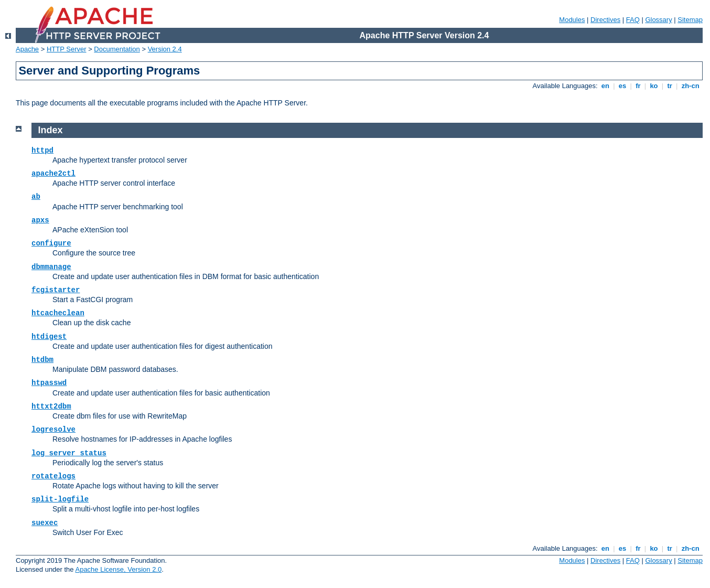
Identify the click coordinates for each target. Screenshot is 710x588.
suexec (45, 523)
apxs (40, 220)
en (605, 86)
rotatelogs (53, 476)
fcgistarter (56, 290)
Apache (27, 49)
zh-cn (690, 86)
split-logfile (60, 499)
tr (670, 86)
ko (654, 86)
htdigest (49, 337)
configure (51, 243)
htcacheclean (58, 313)
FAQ (633, 20)
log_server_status (69, 453)
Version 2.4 (165, 49)
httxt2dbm (51, 407)
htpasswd (49, 383)
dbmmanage (51, 267)
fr (638, 86)
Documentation (117, 49)
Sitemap (690, 20)
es (622, 86)
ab (36, 197)
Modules (572, 20)
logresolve (53, 430)
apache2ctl (53, 174)
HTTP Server (67, 49)
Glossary (658, 20)
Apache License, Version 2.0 (118, 569)
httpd (42, 151)
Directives (605, 20)
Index (51, 130)
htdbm (42, 360)
